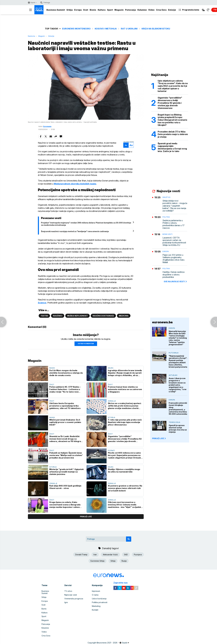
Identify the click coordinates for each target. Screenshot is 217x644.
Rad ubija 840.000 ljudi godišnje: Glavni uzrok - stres (65, 487)
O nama (95, 595)
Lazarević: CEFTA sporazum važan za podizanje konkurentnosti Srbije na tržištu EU (174, 241)
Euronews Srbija (97, 561)
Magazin (119, 10)
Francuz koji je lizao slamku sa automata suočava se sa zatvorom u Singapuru (125, 390)
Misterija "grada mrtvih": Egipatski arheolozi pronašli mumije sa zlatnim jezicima (67, 472)
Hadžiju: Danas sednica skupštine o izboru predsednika (173, 275)
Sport (110, 10)
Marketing (96, 606)
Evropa (78, 10)
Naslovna (31, 36)
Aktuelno (173, 375)
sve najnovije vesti (175, 282)
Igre (66, 603)
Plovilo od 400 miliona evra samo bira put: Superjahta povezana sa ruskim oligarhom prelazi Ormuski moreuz (125, 456)
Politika (166, 217)
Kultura (102, 10)
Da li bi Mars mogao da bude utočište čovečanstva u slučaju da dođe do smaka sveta (66, 373)
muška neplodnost (77, 316)
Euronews (47, 127)
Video (151, 10)
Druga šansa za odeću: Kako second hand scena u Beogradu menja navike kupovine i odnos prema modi (65, 505)
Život (52, 385)
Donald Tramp (81, 555)
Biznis (93, 10)
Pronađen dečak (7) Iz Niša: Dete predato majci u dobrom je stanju (173, 134)
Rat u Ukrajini (129, 29)
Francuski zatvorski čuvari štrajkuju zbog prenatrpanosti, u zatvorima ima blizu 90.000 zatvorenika (178, 408)
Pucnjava (138, 555)
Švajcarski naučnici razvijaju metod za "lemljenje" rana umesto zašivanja (75, 232)
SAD (126, 555)
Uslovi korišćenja (99, 599)
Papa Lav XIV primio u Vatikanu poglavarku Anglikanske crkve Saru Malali (173, 259)
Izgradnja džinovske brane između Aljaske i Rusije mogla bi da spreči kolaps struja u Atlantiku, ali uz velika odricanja (125, 373)
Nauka (52, 368)
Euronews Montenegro (76, 29)
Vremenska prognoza (74, 599)
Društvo (166, 197)
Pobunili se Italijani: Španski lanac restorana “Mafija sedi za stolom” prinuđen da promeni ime (66, 456)
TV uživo (68, 591)
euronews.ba (162, 322)
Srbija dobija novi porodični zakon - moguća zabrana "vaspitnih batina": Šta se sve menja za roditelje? (175, 206)
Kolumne (142, 10)
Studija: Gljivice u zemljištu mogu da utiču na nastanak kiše (124, 471)
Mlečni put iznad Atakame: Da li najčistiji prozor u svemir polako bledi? (65, 423)
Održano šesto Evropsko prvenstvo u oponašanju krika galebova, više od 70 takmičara (65, 406)
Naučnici (58, 316)
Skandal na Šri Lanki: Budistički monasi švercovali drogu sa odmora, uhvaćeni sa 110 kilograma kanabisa (67, 439)
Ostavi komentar (86, 344)
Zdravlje (51, 36)
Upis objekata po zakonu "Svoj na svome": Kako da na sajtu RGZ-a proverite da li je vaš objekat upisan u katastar (173, 86)
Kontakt (95, 610)
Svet (86, 10)
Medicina (124, 316)
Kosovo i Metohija (106, 29)
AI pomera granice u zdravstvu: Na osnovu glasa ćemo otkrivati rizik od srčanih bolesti (125, 489)
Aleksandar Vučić (110, 555)
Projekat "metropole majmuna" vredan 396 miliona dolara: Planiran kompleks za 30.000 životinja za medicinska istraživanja (87, 224)
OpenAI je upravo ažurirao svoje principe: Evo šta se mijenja (178, 429)
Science (43, 303)
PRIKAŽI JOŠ (159, 438)
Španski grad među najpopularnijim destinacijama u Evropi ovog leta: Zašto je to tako (172, 147)
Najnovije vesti (71, 595)
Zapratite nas (122, 583)
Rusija (124, 561)
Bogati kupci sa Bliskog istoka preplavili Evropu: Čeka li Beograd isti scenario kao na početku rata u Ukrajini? (172, 120)
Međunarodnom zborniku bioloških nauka (76, 184)
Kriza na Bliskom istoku (156, 29)
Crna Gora (161, 10)
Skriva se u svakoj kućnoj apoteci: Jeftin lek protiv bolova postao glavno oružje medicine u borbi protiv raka (125, 406)
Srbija (70, 10)
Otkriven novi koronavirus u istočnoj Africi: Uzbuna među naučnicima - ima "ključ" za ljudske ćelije (125, 505)
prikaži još (86, 517)
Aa (125, 145)
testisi (44, 316)
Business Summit (56, 10)
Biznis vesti (167, 234)
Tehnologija (174, 422)
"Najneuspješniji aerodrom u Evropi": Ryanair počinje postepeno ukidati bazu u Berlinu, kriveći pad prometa (178, 361)
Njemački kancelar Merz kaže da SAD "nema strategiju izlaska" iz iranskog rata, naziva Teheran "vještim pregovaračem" (178, 338)
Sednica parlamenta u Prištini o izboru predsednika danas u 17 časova (173, 224)
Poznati (111, 451)
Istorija (111, 418)
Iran (95, 555)
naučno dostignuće (103, 316)
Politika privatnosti (100, 603)
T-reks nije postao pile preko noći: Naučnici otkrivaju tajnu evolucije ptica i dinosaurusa (125, 423)
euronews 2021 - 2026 (108, 640)
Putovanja (130, 10)
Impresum (96, 591)
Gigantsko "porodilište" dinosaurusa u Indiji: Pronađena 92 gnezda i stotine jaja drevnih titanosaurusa (125, 439)
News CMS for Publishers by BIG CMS (109, 642)
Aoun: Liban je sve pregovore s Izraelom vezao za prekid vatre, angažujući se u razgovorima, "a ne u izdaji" (178, 385)
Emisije (172, 10)
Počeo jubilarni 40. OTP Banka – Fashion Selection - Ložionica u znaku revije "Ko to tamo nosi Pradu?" (65, 390)
